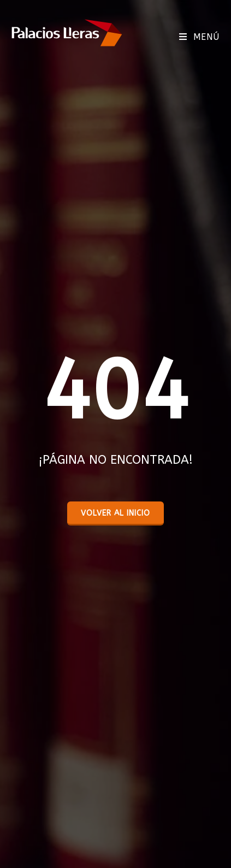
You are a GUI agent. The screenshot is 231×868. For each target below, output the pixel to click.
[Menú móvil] (199, 37)
